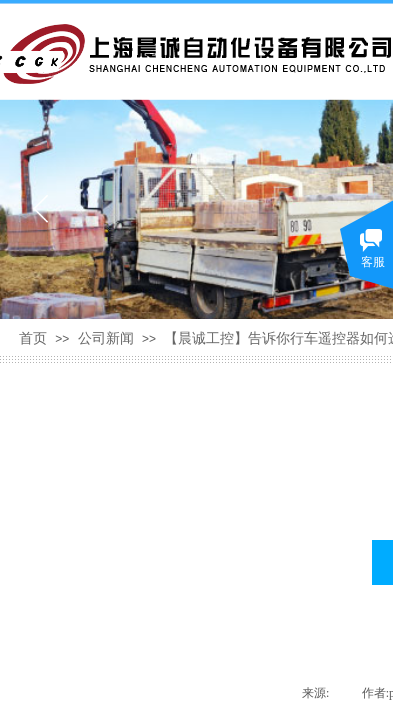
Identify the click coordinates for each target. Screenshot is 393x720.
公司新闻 (106, 338)
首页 (33, 338)
